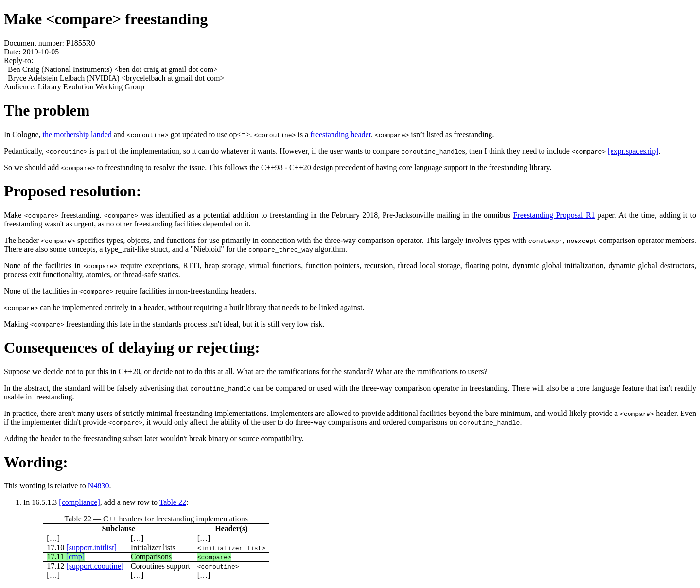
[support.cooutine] (95, 566)
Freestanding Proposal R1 (554, 215)
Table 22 (173, 502)
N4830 (99, 486)
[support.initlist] (91, 547)
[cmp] (75, 557)
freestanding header (341, 134)
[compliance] (79, 502)
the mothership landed (77, 134)
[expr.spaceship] (633, 151)
